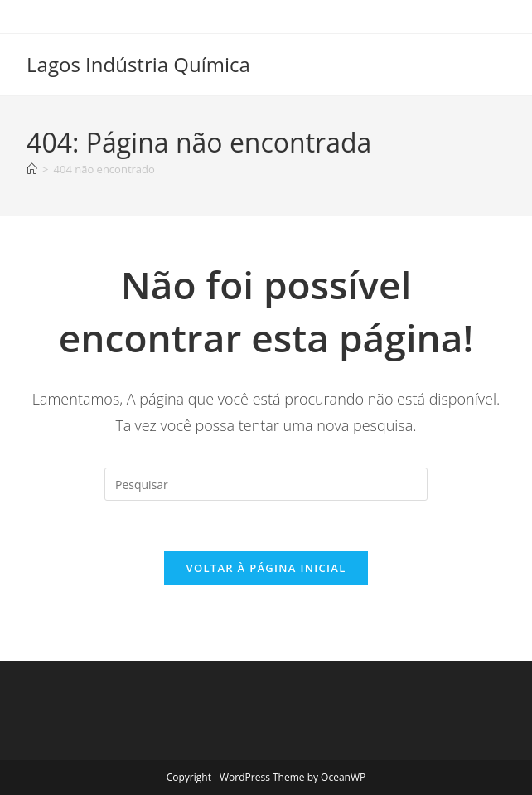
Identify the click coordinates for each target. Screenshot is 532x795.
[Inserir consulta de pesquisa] (266, 484)
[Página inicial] (32, 169)
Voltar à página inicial (266, 568)
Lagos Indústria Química (138, 64)
